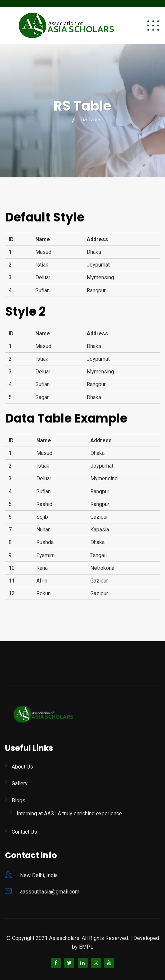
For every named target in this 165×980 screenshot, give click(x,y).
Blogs (18, 800)
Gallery (20, 783)
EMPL (86, 947)
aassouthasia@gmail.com (50, 892)
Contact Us (24, 832)
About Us (22, 767)
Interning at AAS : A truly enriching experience (69, 813)
